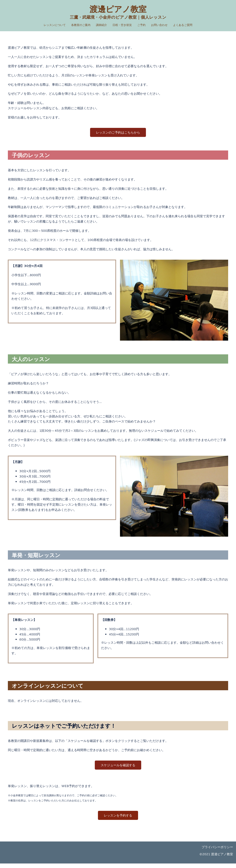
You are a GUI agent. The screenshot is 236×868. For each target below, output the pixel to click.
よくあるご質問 (183, 25)
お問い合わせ (159, 25)
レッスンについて (55, 25)
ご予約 (141, 25)
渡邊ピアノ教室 (118, 9)
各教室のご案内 (81, 25)
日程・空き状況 (122, 25)
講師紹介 (101, 25)
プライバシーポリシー (217, 851)
